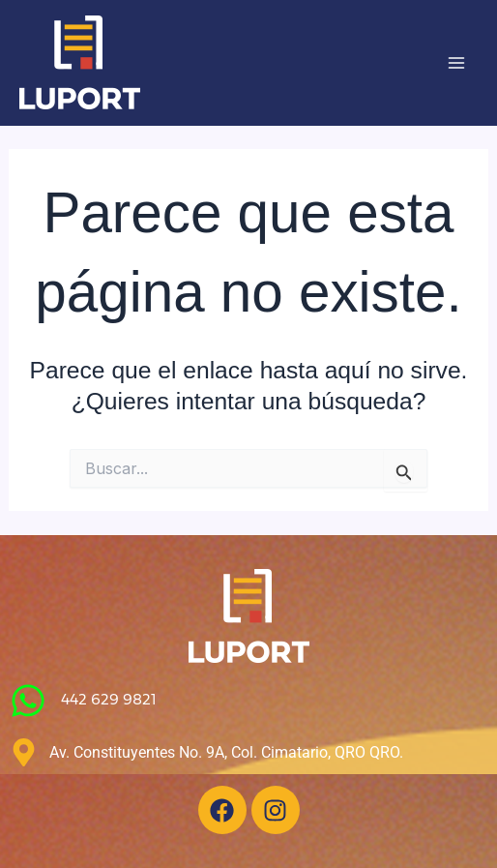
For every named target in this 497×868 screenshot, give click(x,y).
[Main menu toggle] (456, 63)
